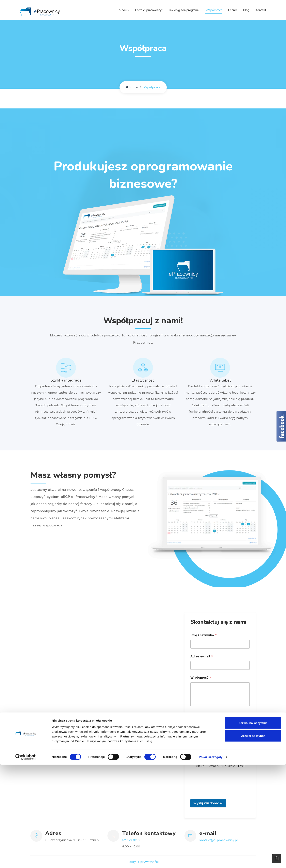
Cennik (233, 10)
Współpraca (214, 10)
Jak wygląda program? (184, 10)
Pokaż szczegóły (211, 860)
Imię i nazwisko (204, 635)
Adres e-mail (202, 656)
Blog (246, 10)
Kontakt (261, 10)
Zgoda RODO (202, 714)
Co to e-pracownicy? (149, 10)
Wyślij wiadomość (208, 803)
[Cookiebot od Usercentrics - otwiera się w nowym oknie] (26, 860)
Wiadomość (201, 678)
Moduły (124, 10)
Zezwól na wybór (253, 839)
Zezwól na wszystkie (253, 826)
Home (132, 87)
